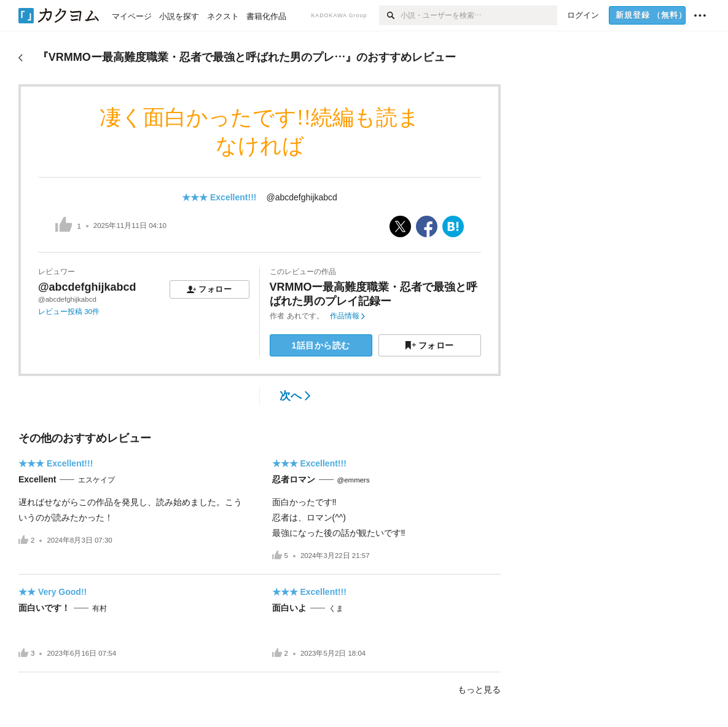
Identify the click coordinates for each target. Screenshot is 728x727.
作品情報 (347, 316)
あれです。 (305, 316)
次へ (295, 396)
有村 (100, 608)
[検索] (390, 15)
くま (336, 608)
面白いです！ (44, 608)
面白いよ (289, 608)
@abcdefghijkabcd (301, 197)
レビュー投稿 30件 (69, 312)
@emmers (354, 480)
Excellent (37, 479)
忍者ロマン (294, 479)
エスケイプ (96, 480)
